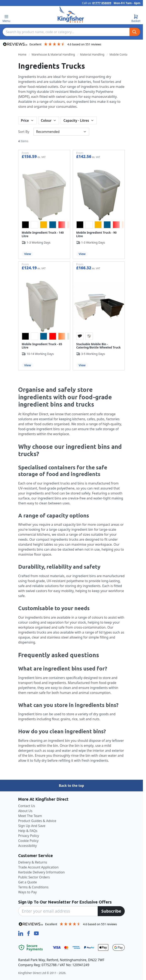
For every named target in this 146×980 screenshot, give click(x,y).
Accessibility (27, 846)
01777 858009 (102, 3)
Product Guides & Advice (37, 821)
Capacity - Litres (76, 120)
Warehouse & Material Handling (53, 54)
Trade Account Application (38, 867)
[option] (25, 225)
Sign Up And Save (32, 826)
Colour (46, 120)
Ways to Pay (27, 892)
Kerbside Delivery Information (42, 872)
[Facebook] (29, 933)
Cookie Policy (28, 841)
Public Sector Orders (34, 877)
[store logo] (71, 14)
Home (22, 54)
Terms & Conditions (33, 887)
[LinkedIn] (21, 933)
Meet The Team (30, 816)
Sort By (24, 132)
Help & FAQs (28, 831)
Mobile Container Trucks (126, 54)
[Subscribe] (111, 911)
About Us (25, 811)
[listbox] (44, 225)
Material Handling (92, 54)
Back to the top (71, 786)
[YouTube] (36, 933)
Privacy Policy (29, 836)
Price (25, 120)
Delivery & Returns (33, 862)
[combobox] (66, 32)
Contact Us (27, 806)
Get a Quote (28, 882)
